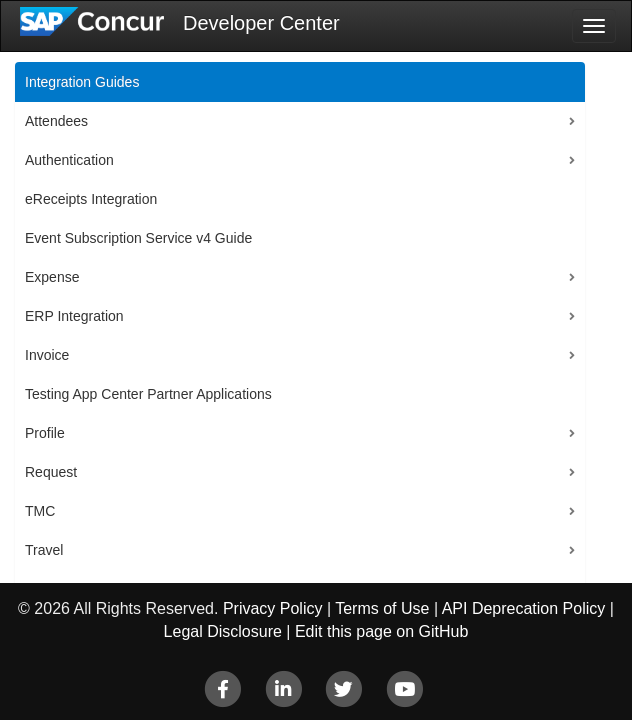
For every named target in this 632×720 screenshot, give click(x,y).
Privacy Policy (273, 608)
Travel (44, 550)
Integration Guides (82, 82)
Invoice (47, 355)
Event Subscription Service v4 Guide (138, 238)
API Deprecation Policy (524, 608)
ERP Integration (74, 316)
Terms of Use (382, 608)
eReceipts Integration (91, 199)
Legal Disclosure (223, 631)
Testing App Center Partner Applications (148, 394)
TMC (40, 511)
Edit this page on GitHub (381, 631)
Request (51, 472)
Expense (52, 277)
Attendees (56, 121)
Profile (45, 433)
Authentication (69, 160)
